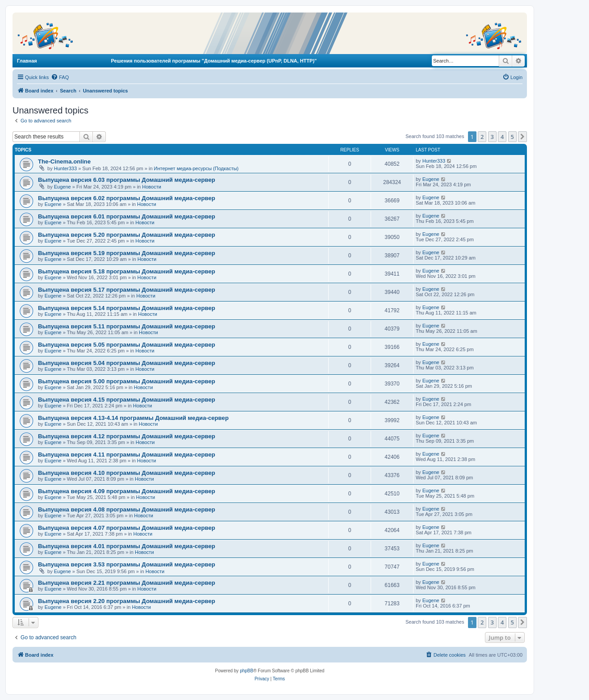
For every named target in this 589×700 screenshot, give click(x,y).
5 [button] (512, 137)
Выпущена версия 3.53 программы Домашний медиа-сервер (127, 564)
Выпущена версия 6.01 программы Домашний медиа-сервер (127, 216)
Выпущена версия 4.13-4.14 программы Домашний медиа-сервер (133, 418)
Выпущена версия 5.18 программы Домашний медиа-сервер (127, 271)
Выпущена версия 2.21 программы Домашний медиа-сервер (127, 583)
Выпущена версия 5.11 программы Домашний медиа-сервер (127, 326)
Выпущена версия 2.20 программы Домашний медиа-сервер (127, 601)
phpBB (246, 671)
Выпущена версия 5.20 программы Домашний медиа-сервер (127, 235)
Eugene (63, 187)
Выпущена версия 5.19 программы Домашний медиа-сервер (127, 253)
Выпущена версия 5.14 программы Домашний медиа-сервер (127, 308)
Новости (152, 187)
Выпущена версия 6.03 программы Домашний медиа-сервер (127, 180)
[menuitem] (60, 77)
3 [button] (492, 137)
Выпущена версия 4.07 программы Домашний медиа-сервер (127, 528)
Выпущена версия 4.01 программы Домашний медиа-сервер (127, 546)
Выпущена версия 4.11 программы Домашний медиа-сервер (127, 455)
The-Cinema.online (64, 161)
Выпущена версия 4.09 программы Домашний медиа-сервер (127, 491)
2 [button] (482, 137)
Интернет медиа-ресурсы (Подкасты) (196, 168)
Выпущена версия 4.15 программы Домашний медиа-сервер (127, 400)
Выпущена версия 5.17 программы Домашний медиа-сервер (127, 290)
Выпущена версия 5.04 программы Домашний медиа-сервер (127, 363)
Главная (27, 61)
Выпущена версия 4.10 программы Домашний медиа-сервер (127, 473)
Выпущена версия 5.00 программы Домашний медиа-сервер (127, 381)
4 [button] (502, 137)
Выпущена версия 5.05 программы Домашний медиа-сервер (127, 345)
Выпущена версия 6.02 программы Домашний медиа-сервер (127, 198)
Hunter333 (65, 168)
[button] (522, 137)
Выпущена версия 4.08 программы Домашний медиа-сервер (127, 509)
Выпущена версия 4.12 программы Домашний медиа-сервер (127, 436)
